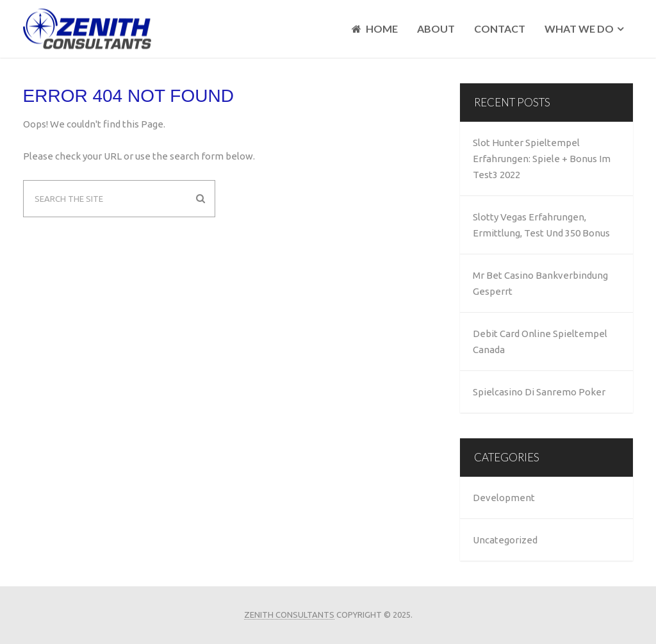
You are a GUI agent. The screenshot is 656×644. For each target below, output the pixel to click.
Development (504, 498)
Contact (500, 29)
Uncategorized (505, 540)
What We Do (579, 29)
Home (375, 29)
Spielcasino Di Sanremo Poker (539, 392)
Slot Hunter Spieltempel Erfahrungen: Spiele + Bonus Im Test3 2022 (542, 159)
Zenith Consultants (289, 615)
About (436, 29)
